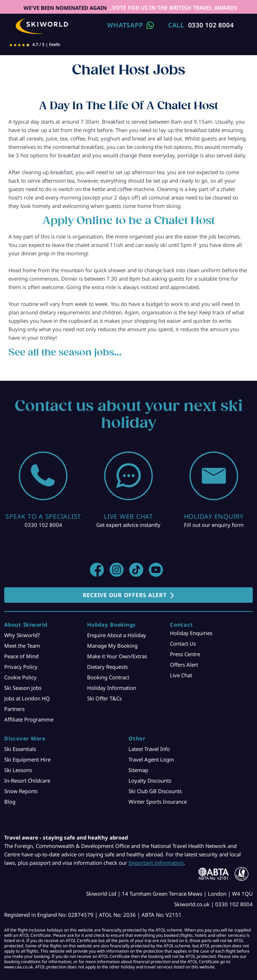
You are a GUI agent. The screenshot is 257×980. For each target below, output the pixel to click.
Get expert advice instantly (128, 525)
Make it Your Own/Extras (117, 656)
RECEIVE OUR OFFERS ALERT (125, 595)
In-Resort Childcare (27, 780)
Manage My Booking (112, 646)
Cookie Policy (20, 677)
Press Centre (185, 654)
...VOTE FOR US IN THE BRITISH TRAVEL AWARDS (172, 8)
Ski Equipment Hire (27, 759)
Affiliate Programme (29, 719)
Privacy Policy (21, 667)
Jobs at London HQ (27, 698)
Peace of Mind (21, 656)
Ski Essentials (20, 749)
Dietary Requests (107, 667)
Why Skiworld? (22, 635)
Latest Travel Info (149, 749)
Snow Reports (21, 791)
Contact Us (183, 643)
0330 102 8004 (211, 25)
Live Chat (181, 675)
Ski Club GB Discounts (155, 791)
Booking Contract (108, 677)
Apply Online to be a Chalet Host (129, 220)
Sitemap (138, 770)
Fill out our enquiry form (214, 525)
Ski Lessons (18, 770)
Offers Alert (184, 665)
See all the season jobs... (65, 352)
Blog (10, 802)
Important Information (156, 863)
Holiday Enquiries (191, 633)
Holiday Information (112, 688)
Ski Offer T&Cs (104, 698)
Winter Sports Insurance (158, 802)
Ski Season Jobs (23, 688)
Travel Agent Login (151, 759)
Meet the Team (22, 646)
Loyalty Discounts (150, 780)
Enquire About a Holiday (117, 635)
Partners (14, 709)
